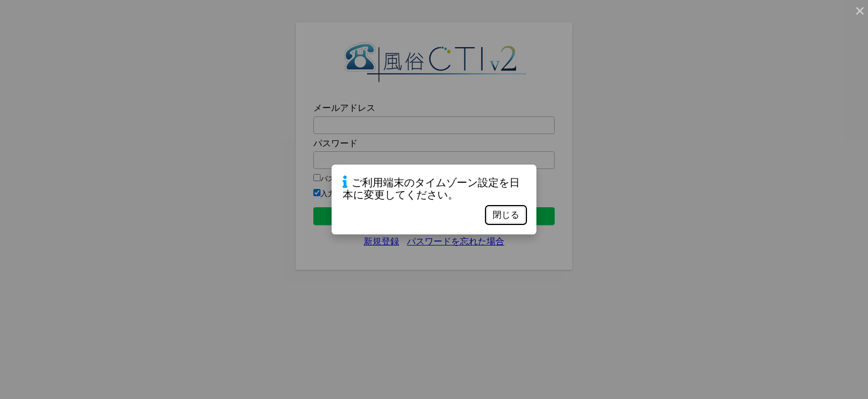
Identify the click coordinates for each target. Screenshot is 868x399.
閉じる (506, 215)
